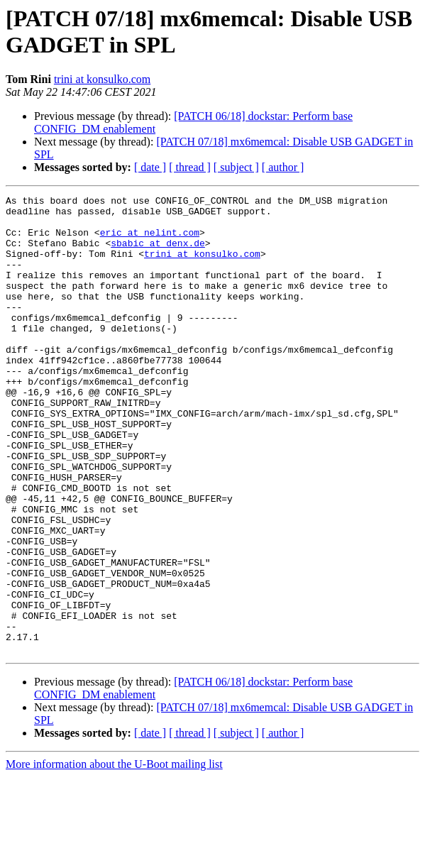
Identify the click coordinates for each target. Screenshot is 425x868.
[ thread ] (190, 167)
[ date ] (150, 167)
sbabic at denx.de (158, 253)
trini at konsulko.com (102, 79)
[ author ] (283, 167)
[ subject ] (236, 167)
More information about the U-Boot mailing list (114, 856)
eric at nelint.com (150, 241)
